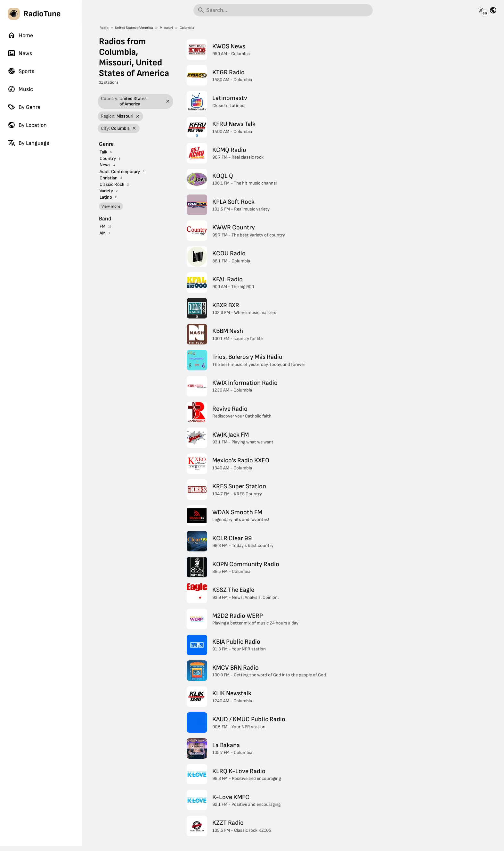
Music (20, 89)
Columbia (187, 28)
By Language (28, 143)
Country (108, 158)
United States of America (134, 28)
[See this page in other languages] (482, 10)
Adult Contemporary (120, 172)
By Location (27, 125)
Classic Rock (112, 184)
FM (102, 226)
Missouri (166, 28)
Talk (103, 152)
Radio (104, 28)
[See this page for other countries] (493, 10)
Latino (106, 197)
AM (103, 233)
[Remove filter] (168, 101)
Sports (21, 71)
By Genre (24, 107)
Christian (109, 178)
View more (111, 206)
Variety (106, 191)
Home (20, 35)
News (20, 53)
